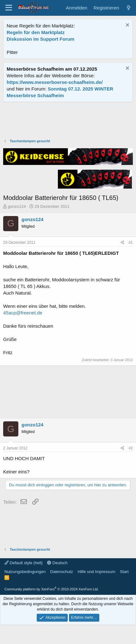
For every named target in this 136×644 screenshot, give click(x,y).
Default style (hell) (24, 563)
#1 (131, 243)
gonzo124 (17, 206)
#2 (131, 448)
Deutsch (57, 563)
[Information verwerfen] (127, 26)
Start (124, 572)
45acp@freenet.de (23, 313)
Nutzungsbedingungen (25, 572)
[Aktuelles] (129, 8)
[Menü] (9, 8)
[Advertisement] (68, 121)
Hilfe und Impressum (96, 572)
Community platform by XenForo (52, 589)
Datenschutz (62, 572)
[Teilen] (123, 243)
